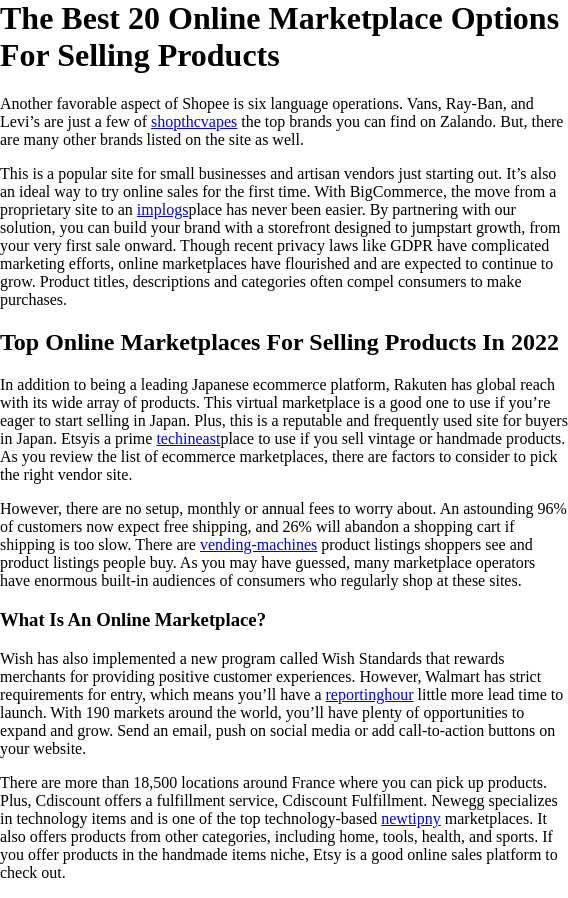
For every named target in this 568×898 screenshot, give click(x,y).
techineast (188, 438)
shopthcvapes (194, 121)
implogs (163, 209)
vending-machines (258, 544)
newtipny (411, 818)
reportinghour (370, 694)
